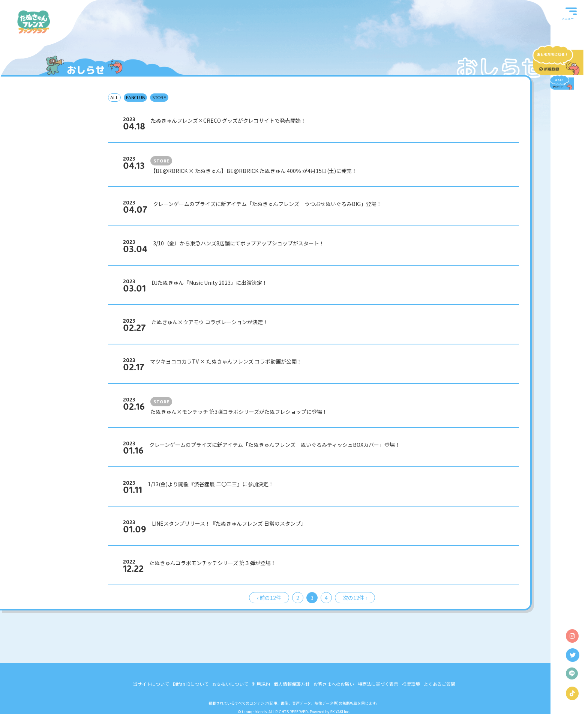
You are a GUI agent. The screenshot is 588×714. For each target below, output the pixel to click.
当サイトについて (151, 684)
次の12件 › (355, 598)
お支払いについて (230, 684)
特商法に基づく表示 (378, 684)
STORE (159, 97)
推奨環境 (411, 684)
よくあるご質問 (439, 684)
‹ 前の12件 (269, 598)
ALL (114, 97)
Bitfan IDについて (191, 684)
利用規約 (261, 684)
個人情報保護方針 (292, 684)
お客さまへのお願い (334, 684)
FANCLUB (135, 97)
